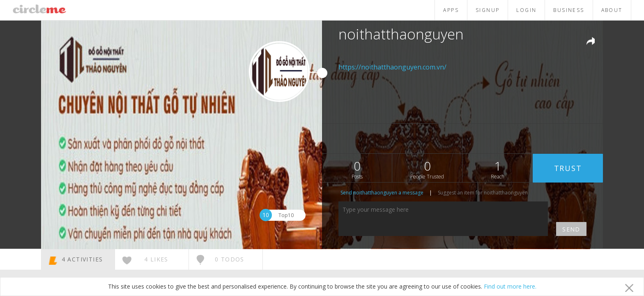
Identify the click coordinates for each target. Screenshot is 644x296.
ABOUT (612, 10)
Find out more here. (510, 286)
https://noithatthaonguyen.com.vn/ (392, 67)
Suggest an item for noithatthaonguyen (483, 193)
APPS (451, 10)
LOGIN (526, 10)
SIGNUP (488, 10)
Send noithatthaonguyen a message (382, 193)
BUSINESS (569, 10)
